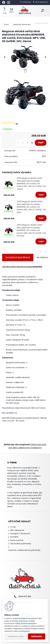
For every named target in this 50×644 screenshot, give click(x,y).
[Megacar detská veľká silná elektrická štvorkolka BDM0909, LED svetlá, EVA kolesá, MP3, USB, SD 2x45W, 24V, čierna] (25, 57)
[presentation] (5, 57)
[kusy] (23, 143)
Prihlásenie (27, 2)
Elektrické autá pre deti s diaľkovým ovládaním (27, 446)
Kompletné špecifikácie (18, 257)
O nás (13, 527)
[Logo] (25, 11)
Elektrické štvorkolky (22, 24)
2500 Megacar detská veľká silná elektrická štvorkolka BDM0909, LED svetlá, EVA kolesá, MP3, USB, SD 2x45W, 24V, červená (32, 230)
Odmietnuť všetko (16, 637)
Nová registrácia (42, 2)
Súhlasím (37, 636)
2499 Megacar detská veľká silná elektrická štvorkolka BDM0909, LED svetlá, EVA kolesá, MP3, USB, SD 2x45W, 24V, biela (32, 207)
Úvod (6, 24)
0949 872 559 (25, 596)
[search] (43, 11)
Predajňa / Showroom (20, 534)
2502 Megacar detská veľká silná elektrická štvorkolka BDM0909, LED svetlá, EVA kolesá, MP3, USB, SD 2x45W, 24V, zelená (32, 184)
